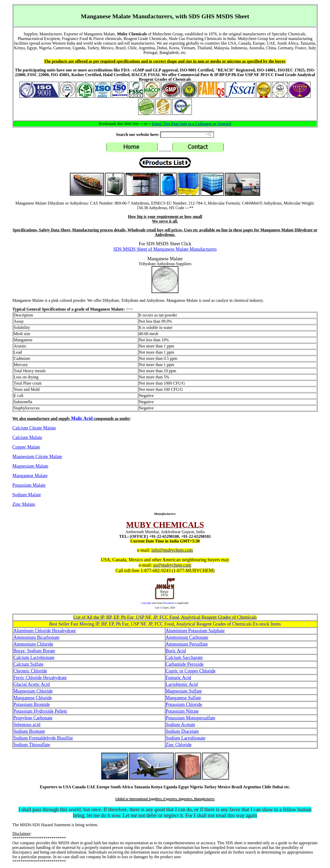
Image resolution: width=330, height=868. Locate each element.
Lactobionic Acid (182, 684)
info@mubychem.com (172, 550)
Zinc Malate (24, 504)
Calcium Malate (27, 437)
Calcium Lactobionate (34, 658)
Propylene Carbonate (33, 718)
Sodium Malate (27, 495)
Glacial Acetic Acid (32, 684)
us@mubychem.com (172, 565)
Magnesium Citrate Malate (37, 457)
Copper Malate (26, 447)
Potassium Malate (29, 485)
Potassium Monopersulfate (191, 718)
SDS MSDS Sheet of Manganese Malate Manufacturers (165, 249)
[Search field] (187, 135)
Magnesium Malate (30, 466)
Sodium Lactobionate (186, 738)
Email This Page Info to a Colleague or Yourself (192, 124)
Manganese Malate (30, 476)
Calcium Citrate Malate (34, 428)
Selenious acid (27, 725)
